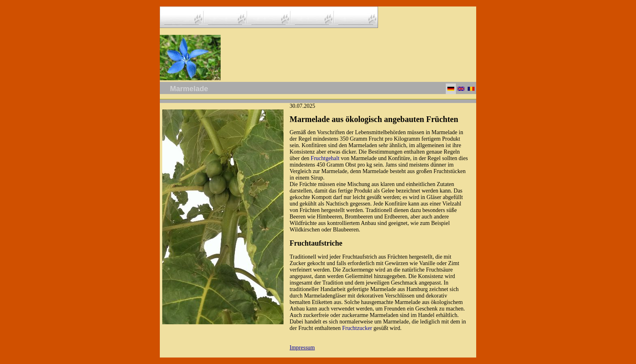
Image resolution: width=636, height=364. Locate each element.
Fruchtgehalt (325, 158)
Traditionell (379, 210)
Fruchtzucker (357, 328)
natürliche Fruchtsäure (428, 270)
